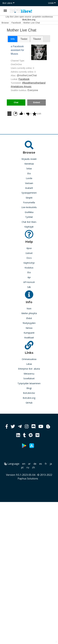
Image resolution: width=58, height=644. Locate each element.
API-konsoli (29, 282)
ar (29, 464)
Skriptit (29, 198)
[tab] (13, 39)
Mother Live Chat (32, 23)
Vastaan (29, 183)
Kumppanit (29, 333)
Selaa (29, 168)
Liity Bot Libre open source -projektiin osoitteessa (29, 18)
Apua (29, 248)
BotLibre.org (29, 398)
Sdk (29, 287)
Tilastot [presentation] (37, 39)
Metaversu (29, 374)
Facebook (24, 79)
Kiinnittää (29, 164)
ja (51, 464)
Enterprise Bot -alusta (29, 369)
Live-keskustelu (29, 207)
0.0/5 (37, 114)
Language (12, 464)
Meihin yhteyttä (29, 313)
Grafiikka (29, 212)
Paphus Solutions (28, 479)
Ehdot (29, 318)
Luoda (29, 178)
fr (46, 464)
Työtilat (29, 217)
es (41, 464)
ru (28, 467)
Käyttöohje (29, 263)
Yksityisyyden (29, 323)
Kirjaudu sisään (29, 159)
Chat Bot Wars (29, 222)
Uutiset (29, 253)
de (35, 464)
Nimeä (29, 328)
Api (29, 277)
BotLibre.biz (29, 393)
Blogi (29, 388)
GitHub (29, 403)
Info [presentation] (13, 39)
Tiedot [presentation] (24, 39)
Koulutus (29, 268)
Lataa (29, 364)
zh (33, 467)
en (24, 464)
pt (22, 467)
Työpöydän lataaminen (29, 383)
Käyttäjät (29, 227)
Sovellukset (29, 378)
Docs (29, 258)
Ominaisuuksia (29, 359)
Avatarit (29, 188)
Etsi (29, 173)
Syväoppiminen (29, 193)
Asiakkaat (29, 338)
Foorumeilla (29, 202)
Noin (29, 308)
